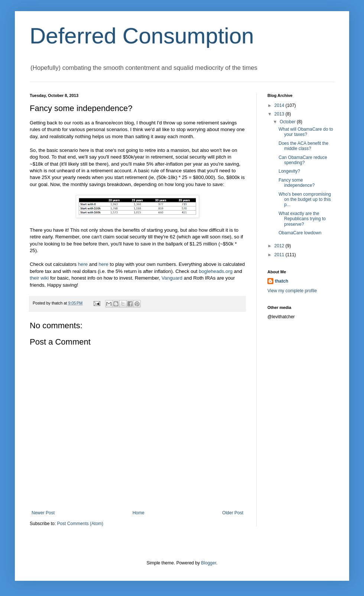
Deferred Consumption (142, 36)
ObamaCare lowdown (300, 233)
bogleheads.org (216, 271)
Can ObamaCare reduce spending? (303, 160)
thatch (282, 281)
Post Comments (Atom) (80, 524)
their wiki (39, 278)
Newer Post (43, 513)
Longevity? (289, 171)
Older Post (233, 513)
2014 (280, 105)
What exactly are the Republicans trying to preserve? (302, 219)
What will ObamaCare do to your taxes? (306, 132)
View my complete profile (292, 291)
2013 (280, 114)
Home (139, 513)
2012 (280, 246)
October (288, 122)
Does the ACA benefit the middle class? (303, 146)
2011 (280, 255)
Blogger (209, 563)
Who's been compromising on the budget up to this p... (305, 200)
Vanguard (172, 278)
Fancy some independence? (297, 183)
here (83, 264)
